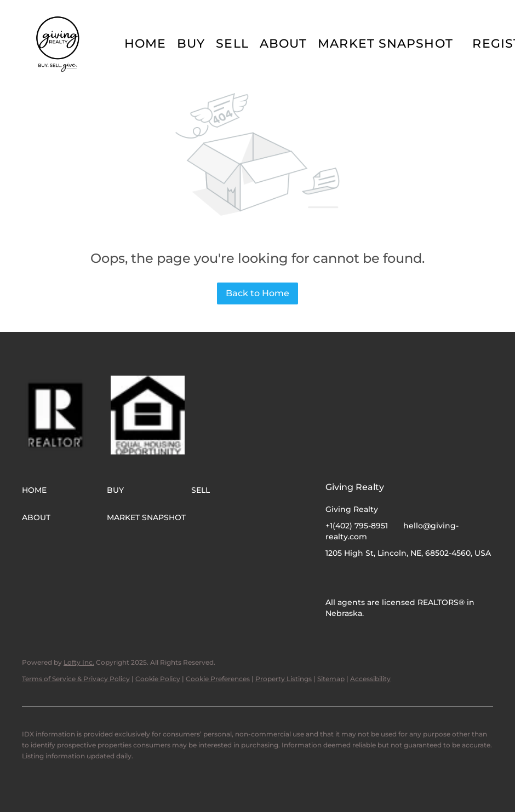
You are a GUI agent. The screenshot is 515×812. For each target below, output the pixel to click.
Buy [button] (191, 44)
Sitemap (331, 679)
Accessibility (370, 679)
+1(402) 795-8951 (357, 526)
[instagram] (356, 578)
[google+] (377, 578)
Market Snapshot (385, 44)
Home (145, 44)
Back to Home (257, 293)
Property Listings (284, 679)
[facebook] (334, 578)
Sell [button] (232, 44)
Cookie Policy (158, 679)
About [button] (284, 44)
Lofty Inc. (79, 662)
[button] (59, 44)
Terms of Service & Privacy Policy (76, 679)
